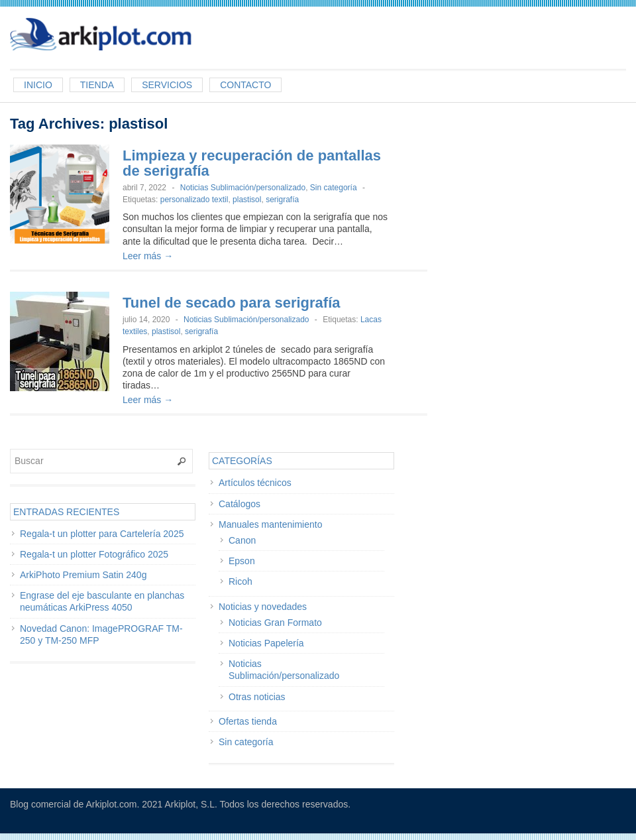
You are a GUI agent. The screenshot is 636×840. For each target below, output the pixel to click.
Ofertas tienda (248, 721)
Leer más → (148, 256)
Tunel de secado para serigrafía (232, 303)
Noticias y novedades (263, 607)
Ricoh (240, 581)
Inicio (38, 85)
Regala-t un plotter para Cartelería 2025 (102, 534)
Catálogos (239, 504)
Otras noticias (257, 697)
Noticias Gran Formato (275, 623)
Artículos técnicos (255, 483)
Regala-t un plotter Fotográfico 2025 (94, 554)
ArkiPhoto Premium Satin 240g (83, 575)
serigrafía (282, 200)
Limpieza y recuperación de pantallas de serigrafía (252, 163)
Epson (242, 561)
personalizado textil (194, 200)
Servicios (167, 85)
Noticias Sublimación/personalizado (243, 188)
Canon (242, 540)
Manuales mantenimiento (270, 524)
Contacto (245, 85)
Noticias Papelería (266, 643)
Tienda (97, 85)
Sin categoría (334, 188)
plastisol (247, 200)
